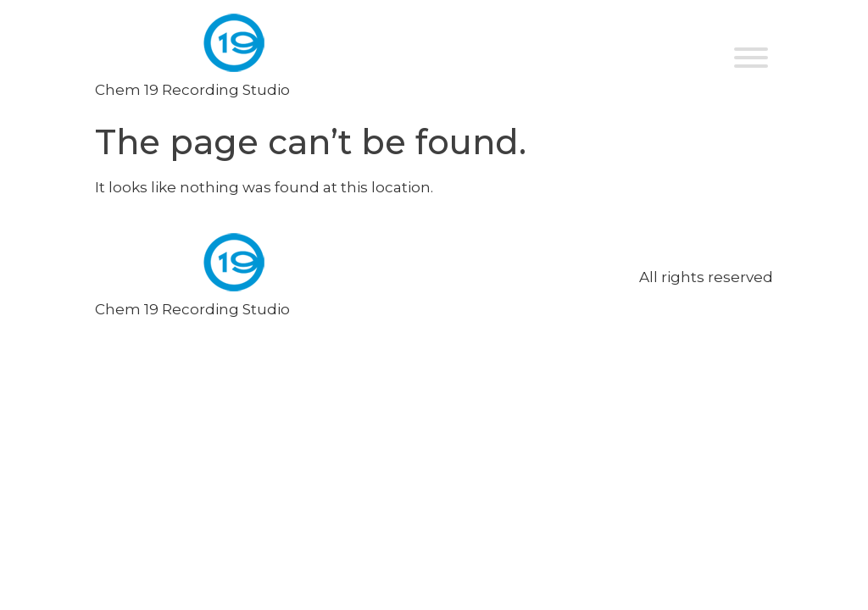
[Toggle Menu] (751, 58)
